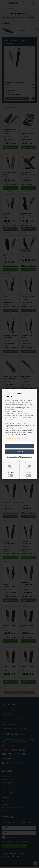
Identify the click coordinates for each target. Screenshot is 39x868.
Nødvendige (11, 465)
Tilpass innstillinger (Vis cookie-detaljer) (20, 457)
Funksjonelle (11, 474)
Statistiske (28, 474)
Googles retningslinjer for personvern (16, 438)
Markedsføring (28, 465)
